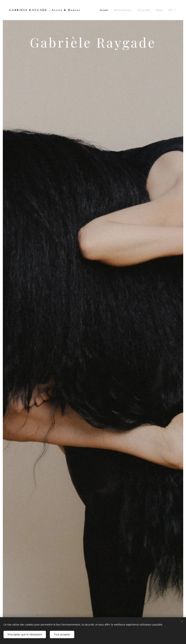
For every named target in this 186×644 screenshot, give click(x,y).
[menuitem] (105, 10)
